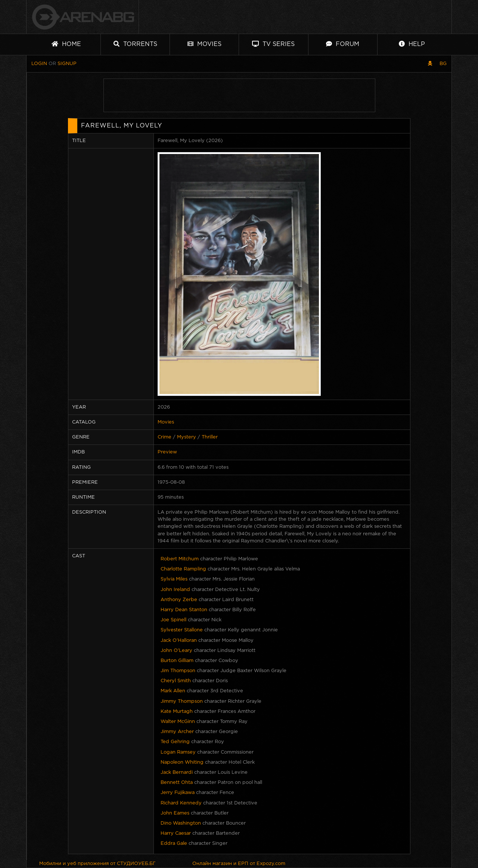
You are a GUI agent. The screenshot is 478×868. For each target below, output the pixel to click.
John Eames (175, 813)
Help (412, 44)
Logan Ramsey (178, 752)
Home (66, 44)
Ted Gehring (175, 742)
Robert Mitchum (180, 559)
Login (39, 64)
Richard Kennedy (181, 803)
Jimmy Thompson (182, 701)
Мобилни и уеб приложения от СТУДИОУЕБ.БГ (97, 864)
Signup (67, 64)
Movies (204, 44)
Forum (343, 44)
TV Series (273, 44)
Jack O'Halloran (179, 641)
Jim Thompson (178, 671)
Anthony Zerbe (179, 600)
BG (443, 64)
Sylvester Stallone (182, 630)
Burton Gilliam (177, 661)
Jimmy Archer (177, 732)
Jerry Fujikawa (178, 793)
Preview (167, 452)
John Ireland (175, 590)
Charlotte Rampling (183, 569)
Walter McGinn (178, 722)
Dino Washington (181, 823)
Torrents (135, 44)
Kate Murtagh (177, 712)
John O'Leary (176, 651)
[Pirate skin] (430, 64)
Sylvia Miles (174, 579)
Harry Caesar (176, 833)
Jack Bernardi (177, 772)
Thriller (210, 437)
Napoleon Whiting (182, 762)
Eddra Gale (174, 844)
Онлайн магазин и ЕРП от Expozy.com (239, 864)
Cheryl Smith (176, 681)
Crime (164, 437)
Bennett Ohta (177, 783)
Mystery (187, 437)
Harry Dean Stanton (184, 610)
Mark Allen (173, 691)
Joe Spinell (173, 620)
